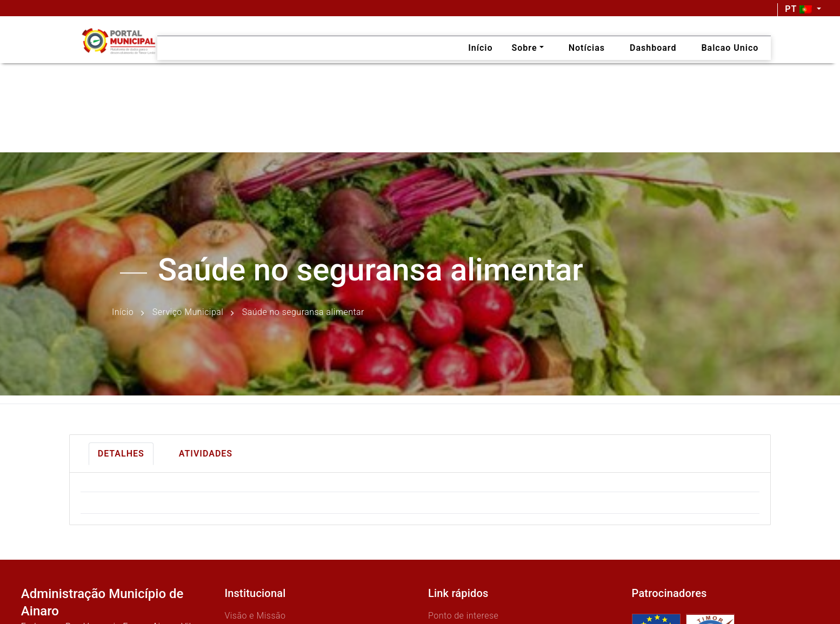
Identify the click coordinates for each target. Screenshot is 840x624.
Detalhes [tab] (121, 454)
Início (123, 313)
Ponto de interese (463, 616)
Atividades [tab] (206, 454)
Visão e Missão (255, 616)
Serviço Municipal (188, 313)
